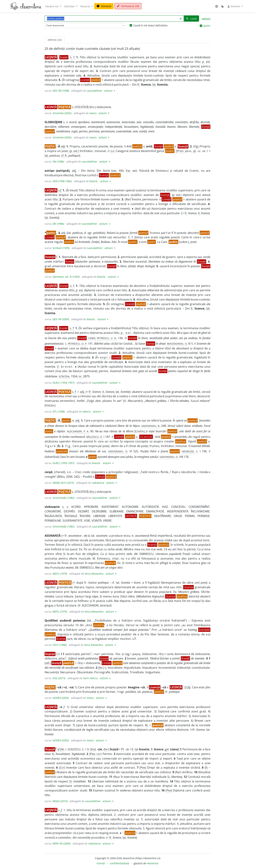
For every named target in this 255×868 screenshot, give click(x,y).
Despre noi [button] (52, 6)
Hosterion (153, 863)
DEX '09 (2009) (61, 319)
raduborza (98, 483)
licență (101, 863)
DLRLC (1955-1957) (63, 383)
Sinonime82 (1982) (63, 498)
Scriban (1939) (61, 248)
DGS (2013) (59, 678)
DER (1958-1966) (62, 181)
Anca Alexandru (94, 574)
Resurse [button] (86, 6)
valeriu (87, 411)
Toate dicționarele (55, 25)
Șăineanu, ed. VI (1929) (66, 277)
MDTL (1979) (60, 574)
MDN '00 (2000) (62, 843)
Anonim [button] (234, 6)
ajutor (205, 26)
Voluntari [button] (70, 6)
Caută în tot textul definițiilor (151, 25)
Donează (104, 6)
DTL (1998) (59, 411)
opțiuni (206, 19)
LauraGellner (94, 91)
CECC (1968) (60, 645)
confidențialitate (120, 863)
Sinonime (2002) (62, 113)
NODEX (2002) (61, 698)
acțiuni (109, 91)
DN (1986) (58, 161)
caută (191, 19)
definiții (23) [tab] (55, 40)
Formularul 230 (128, 6)
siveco (93, 113)
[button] (217, 6)
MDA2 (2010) (60, 801)
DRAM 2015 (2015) (63, 483)
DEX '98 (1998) (61, 91)
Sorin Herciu (90, 678)
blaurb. (94, 181)
